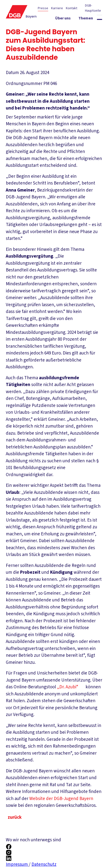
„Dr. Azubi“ (71, 687)
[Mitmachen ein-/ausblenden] (89, 37)
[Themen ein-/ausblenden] (91, 19)
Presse (43, 8)
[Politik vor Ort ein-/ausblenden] (65, 28)
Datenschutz (44, 864)
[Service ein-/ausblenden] (92, 28)
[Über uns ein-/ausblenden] (68, 19)
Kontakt (72, 8)
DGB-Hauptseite (93, 8)
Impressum (17, 864)
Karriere (57, 8)
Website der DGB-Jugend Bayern (64, 799)
